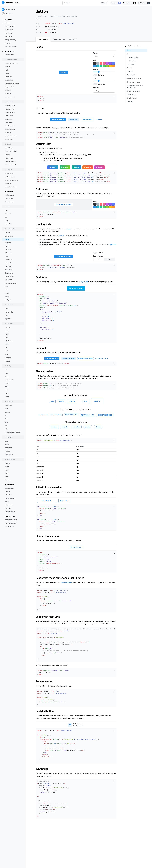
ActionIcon (8, 233)
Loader (7, 444)
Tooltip (7, 397)
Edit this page (51, 29)
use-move (8, 133)
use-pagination (9, 87)
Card (6, 338)
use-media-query (10, 129)
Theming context (10, 26)
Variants (40, 109)
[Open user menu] (76, 725)
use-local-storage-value (12, 83)
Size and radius (44, 371)
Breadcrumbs (9, 312)
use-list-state (9, 80)
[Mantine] (7, 3)
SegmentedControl (10, 283)
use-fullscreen (9, 119)
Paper (6, 470)
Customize (42, 277)
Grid (6, 217)
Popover (7, 393)
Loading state (43, 224)
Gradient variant (43, 144)
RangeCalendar (9, 505)
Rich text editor (9, 526)
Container (8, 214)
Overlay (7, 390)
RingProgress (9, 454)
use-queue (8, 90)
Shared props (9, 198)
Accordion (8, 327)
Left (99, 259)
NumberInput (9, 273)
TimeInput (8, 508)
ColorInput (8, 249)
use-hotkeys (8, 122)
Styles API (8, 43)
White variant (42, 189)
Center (7, 211)
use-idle (7, 73)
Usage (39, 47)
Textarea (7, 297)
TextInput (8, 300)
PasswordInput (9, 276)
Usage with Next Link (48, 617)
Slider (6, 290)
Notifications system (11, 520)
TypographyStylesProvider (13, 432)
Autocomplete (9, 236)
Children (96, 87)
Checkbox (8, 243)
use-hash (7, 155)
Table (6, 422)
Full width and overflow (49, 487)
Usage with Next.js (10, 46)
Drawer (7, 377)
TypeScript (42, 769)
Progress (7, 451)
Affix (6, 370)
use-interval (8, 77)
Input (6, 256)
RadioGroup (8, 280)
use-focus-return (10, 112)
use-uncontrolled (10, 97)
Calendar (7, 491)
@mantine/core (51, 32)
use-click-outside (10, 106)
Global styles (9, 33)
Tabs (6, 354)
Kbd (6, 348)
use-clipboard (9, 148)
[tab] (43, 39)
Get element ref (44, 681)
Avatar (7, 331)
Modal (7, 387)
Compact (101, 75)
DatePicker (8, 495)
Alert (6, 441)
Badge (7, 334)
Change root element (48, 536)
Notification (8, 448)
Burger (7, 315)
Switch (7, 293)
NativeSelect (8, 270)
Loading (101, 253)
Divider (7, 467)
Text (6, 426)
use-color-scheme (10, 109)
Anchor (7, 309)
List (6, 416)
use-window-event (10, 161)
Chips (6, 246)
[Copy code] (114, 97)
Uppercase (101, 84)
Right (109, 259)
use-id (7, 70)
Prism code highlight (11, 523)
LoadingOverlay (9, 380)
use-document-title (10, 151)
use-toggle (8, 94)
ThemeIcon (8, 358)
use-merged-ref (9, 158)
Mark (6, 419)
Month (7, 502)
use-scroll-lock (9, 139)
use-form (7, 67)
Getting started (9, 55)
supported (112, 245)
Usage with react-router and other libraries (60, 578)
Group (7, 221)
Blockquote (8, 405)
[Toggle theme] (144, 3)
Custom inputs (9, 202)
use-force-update (10, 177)
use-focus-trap (9, 116)
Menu (6, 383)
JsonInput (8, 263)
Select (7, 286)
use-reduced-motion (11, 136)
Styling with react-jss (11, 40)
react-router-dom (67, 583)
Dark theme (8, 36)
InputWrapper (9, 260)
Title (6, 429)
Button (7, 239)
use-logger (8, 184)
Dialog (7, 373)
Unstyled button (45, 711)
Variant (96, 53)
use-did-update (9, 174)
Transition (8, 480)
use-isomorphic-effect (11, 180)
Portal (6, 477)
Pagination (8, 319)
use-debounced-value (11, 63)
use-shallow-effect (10, 187)
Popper (7, 473)
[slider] (99, 72)
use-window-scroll (10, 165)
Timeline (7, 361)
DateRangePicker (10, 498)
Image (7, 344)
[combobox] (85, 3)
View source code (52, 27)
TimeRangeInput (10, 512)
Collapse (7, 463)
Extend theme (9, 30)
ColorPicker (8, 253)
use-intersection (10, 126)
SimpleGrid (8, 224)
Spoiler (7, 351)
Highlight (7, 412)
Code (6, 409)
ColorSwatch (9, 341)
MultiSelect (8, 266)
